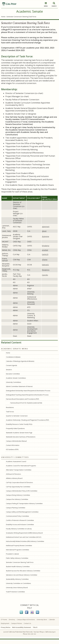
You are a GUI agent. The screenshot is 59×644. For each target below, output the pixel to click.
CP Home (4, 620)
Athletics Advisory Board (14, 478)
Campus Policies (16, 623)
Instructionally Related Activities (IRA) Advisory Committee (25, 541)
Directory (12, 620)
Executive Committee (13, 374)
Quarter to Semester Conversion (17, 416)
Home (3, 17)
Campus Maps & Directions (26, 620)
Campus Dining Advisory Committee (18, 495)
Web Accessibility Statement (22, 627)
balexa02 (45, 265)
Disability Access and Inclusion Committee (20, 525)
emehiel (45, 250)
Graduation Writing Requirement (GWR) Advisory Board (24, 533)
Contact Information (13, 445)
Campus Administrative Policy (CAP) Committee (22, 491)
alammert (46, 227)
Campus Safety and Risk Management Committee (22, 512)
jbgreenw (46, 236)
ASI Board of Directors (13, 474)
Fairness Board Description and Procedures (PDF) (22, 399)
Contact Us (27, 623)
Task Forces (10, 412)
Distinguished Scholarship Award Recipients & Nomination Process (28, 391)
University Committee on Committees (18, 583)
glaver (44, 231)
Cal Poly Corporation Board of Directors (19, 483)
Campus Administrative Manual (16, 441)
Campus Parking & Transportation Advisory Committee (24, 504)
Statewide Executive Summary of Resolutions (21, 437)
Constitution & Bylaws (13, 357)
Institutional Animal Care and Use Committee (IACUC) (24, 537)
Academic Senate (30, 11)
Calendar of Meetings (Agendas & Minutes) (20, 361)
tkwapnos (46, 270)
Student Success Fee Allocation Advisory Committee (23, 571)
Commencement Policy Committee (17, 516)
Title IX (35, 627)
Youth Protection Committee (15, 592)
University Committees (13, 382)
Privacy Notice (6, 627)
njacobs (45, 275)
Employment (5, 623)
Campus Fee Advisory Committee (17, 499)
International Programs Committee (18, 550)
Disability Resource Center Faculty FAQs (19, 424)
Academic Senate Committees (16, 378)
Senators (9, 370)
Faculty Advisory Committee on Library (19, 529)
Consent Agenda (11, 365)
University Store (42, 620)
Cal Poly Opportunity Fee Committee (18, 487)
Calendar (52, 620)
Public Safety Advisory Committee (17, 558)
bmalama (46, 246)
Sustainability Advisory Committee (17, 579)
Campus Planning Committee (16, 508)
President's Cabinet (12, 554)
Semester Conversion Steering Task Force (20, 562)
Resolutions (10, 407)
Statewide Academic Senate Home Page (19, 433)
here (55, 32)
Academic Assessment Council (16, 461)
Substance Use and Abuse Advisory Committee (22, 575)
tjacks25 (45, 254)
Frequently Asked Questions (15, 428)
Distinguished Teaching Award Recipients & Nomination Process (27, 395)
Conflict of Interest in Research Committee (20, 520)
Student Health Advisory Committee (18, 567)
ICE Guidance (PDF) (12, 449)
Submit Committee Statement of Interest (19, 386)
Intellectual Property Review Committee (19, 546)
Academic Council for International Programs (21, 466)
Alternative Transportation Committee (19, 470)
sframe (45, 260)
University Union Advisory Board (17, 588)
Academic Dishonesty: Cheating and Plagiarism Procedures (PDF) (27, 420)
